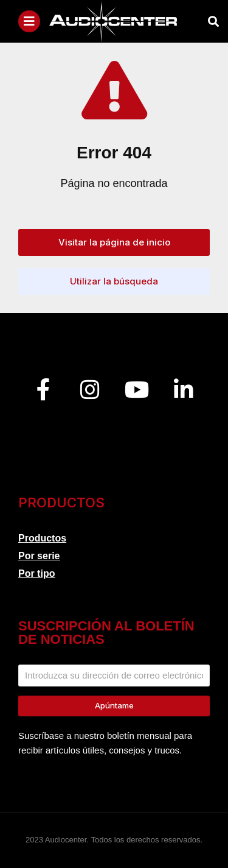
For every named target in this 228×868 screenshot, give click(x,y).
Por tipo (36, 573)
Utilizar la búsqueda (114, 281)
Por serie (39, 556)
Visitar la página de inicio (114, 242)
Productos (42, 538)
